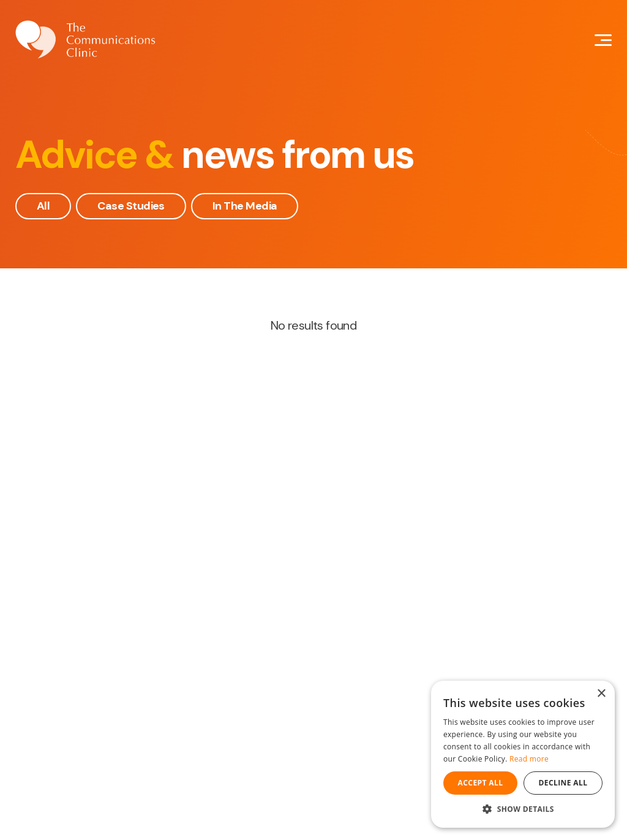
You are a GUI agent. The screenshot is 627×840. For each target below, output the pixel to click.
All (43, 206)
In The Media (245, 206)
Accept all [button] (481, 783)
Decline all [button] (563, 783)
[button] (523, 809)
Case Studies (131, 206)
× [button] (601, 694)
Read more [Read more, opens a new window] (529, 759)
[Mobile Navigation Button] (603, 40)
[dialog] (523, 754)
